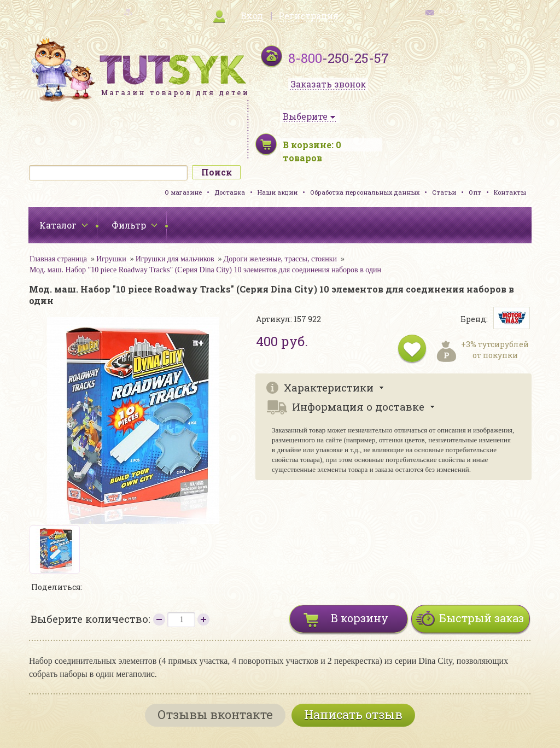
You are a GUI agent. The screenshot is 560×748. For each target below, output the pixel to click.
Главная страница (58, 259)
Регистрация (308, 16)
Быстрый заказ (482, 618)
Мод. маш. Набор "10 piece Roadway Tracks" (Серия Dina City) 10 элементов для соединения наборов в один (205, 270)
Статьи (444, 192)
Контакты (510, 192)
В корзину (360, 618)
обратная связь (459, 11)
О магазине (183, 192)
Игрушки (111, 259)
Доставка (230, 192)
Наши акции (278, 192)
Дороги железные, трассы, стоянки (280, 259)
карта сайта (103, 11)
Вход (252, 16)
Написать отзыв (353, 714)
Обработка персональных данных (365, 192)
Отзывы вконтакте (215, 714)
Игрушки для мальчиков (175, 259)
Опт (475, 192)
